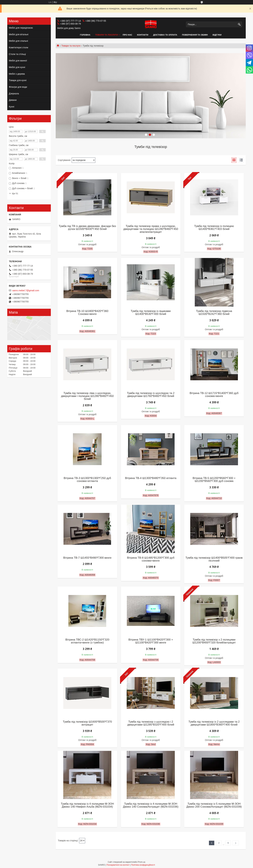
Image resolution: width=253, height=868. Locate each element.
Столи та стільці (17, 54)
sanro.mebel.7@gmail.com (26, 290)
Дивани (13, 100)
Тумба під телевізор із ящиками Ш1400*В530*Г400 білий (151, 313)
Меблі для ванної (18, 61)
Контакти (143, 35)
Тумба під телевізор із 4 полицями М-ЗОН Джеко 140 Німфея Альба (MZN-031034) (87, 805)
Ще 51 (15, 193)
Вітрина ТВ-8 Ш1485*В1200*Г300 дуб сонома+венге (151, 559)
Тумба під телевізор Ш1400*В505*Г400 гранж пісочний (214, 559)
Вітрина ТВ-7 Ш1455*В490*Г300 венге (87, 558)
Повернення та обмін (195, 35)
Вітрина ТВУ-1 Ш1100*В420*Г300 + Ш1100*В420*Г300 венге (151, 641)
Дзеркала (14, 94)
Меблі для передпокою (21, 28)
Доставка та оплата (165, 35)
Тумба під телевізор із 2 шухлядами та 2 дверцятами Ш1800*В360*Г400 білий (214, 723)
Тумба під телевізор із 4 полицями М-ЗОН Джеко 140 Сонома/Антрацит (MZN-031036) (151, 805)
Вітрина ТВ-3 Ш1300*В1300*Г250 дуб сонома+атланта (87, 480)
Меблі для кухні (17, 67)
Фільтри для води (18, 87)
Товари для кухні (18, 80)
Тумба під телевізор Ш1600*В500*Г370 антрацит (87, 723)
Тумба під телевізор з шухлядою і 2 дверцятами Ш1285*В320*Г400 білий (151, 723)
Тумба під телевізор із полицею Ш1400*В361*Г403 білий (214, 228)
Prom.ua (142, 862)
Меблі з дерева (17, 74)
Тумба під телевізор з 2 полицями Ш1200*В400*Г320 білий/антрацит (214, 641)
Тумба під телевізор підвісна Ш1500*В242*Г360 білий (214, 313)
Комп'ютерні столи (18, 47)
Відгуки (217, 35)
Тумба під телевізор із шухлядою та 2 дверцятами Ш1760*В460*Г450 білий (151, 395)
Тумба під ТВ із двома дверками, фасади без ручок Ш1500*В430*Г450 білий (87, 228)
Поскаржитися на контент (118, 865)
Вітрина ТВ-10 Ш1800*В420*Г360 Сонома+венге (87, 313)
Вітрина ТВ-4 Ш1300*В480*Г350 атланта (151, 478)
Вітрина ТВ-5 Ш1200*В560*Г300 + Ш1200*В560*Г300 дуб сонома (214, 480)
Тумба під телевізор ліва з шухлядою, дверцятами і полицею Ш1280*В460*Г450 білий (87, 396)
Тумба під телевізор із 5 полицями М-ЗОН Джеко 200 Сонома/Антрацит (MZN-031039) (214, 805)
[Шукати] (239, 24)
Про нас (127, 35)
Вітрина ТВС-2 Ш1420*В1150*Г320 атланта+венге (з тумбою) (87, 641)
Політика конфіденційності (143, 865)
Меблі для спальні (18, 41)
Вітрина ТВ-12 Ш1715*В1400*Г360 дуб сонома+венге (214, 395)
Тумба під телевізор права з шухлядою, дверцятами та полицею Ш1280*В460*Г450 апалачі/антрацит (151, 229)
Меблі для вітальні (19, 34)
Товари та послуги (106, 35)
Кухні (12, 107)
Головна (85, 35)
